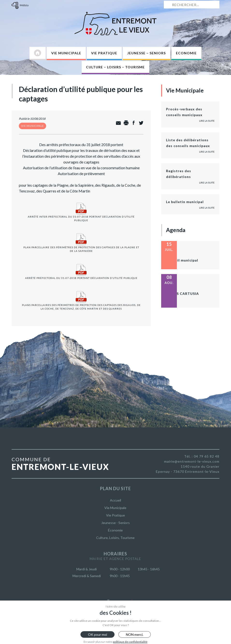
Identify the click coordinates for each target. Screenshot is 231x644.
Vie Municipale (66, 53)
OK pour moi (97, 634)
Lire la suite (207, 121)
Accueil (115, 500)
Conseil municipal (182, 260)
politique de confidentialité (130, 642)
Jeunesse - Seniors (115, 523)
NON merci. (135, 634)
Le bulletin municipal (185, 202)
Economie (186, 53)
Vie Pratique (104, 53)
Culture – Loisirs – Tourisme (115, 67)
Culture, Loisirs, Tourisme (115, 538)
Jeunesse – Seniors (147, 53)
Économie (115, 530)
